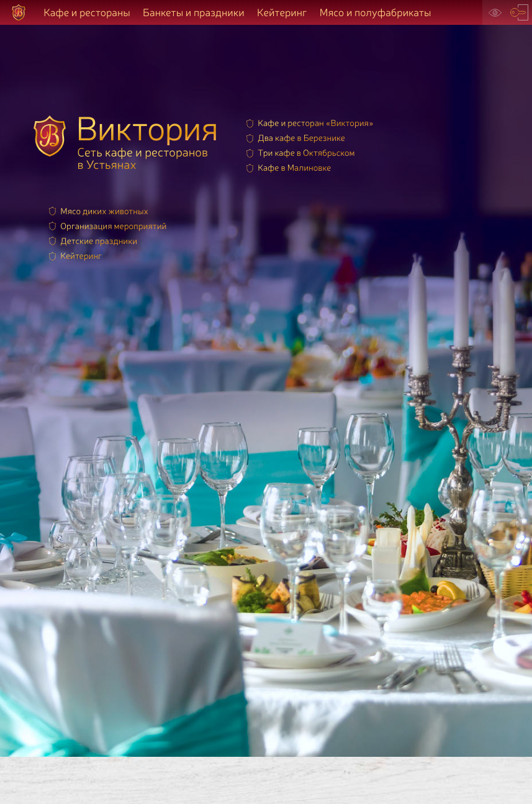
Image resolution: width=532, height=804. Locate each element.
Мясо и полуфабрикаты (376, 12)
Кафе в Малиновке (294, 167)
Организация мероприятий (113, 226)
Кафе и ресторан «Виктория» (315, 123)
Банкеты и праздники (194, 12)
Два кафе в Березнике (301, 138)
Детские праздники (99, 241)
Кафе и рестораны (87, 12)
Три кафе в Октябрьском (306, 152)
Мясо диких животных (104, 211)
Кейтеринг (282, 12)
